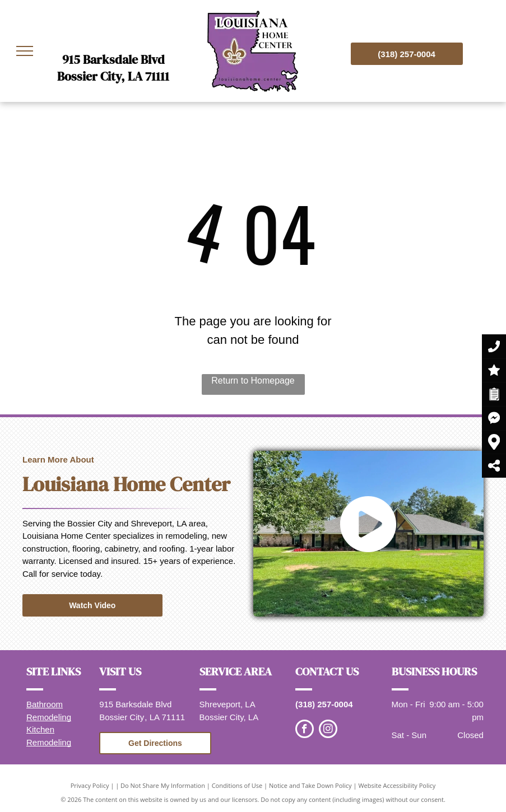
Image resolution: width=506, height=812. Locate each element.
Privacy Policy (90, 785)
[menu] (25, 51)
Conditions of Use (237, 785)
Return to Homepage (253, 381)
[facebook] (305, 730)
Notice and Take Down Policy (310, 785)
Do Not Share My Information (163, 785)
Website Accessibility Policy (397, 785)
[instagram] (328, 730)
